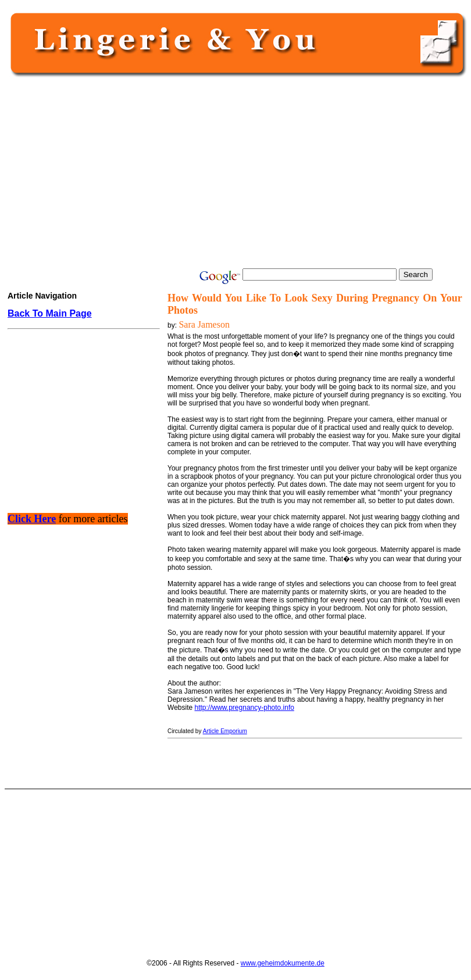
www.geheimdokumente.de (283, 963)
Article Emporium (225, 731)
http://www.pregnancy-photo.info (245, 708)
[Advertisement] (235, 173)
